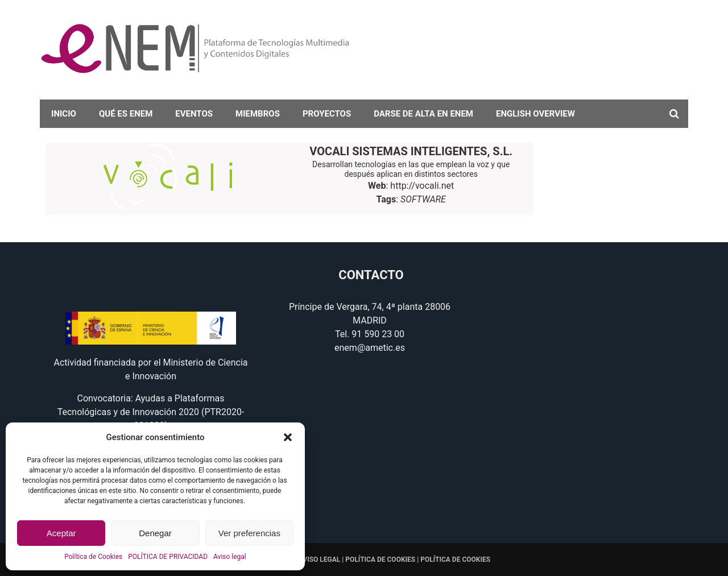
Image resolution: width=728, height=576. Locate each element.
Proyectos (327, 114)
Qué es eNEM (126, 114)
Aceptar (61, 533)
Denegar (155, 533)
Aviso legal (230, 557)
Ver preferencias (249, 533)
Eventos (194, 114)
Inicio (64, 114)
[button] (288, 437)
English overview (535, 114)
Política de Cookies (93, 557)
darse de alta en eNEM (423, 114)
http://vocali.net (422, 186)
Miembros (258, 114)
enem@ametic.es (370, 348)
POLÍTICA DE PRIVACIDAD (168, 557)
